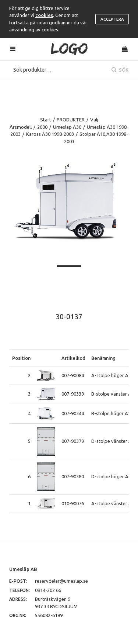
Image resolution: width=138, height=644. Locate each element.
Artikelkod (73, 358)
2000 (42, 127)
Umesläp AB (23, 569)
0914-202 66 (48, 590)
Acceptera (112, 19)
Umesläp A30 (67, 127)
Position (21, 358)
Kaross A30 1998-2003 (50, 134)
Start (46, 120)
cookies (44, 15)
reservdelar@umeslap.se (61, 581)
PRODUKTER (71, 120)
